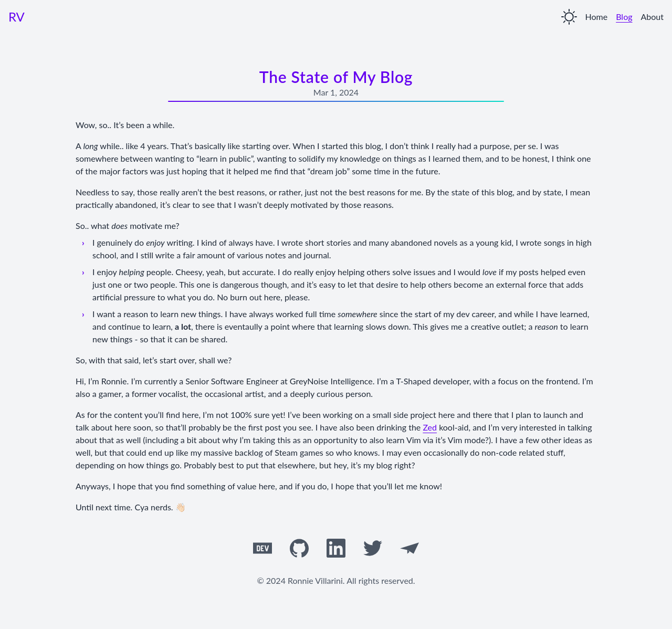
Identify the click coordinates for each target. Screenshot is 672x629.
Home (597, 17)
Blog (624, 17)
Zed (430, 427)
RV (17, 17)
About (653, 17)
